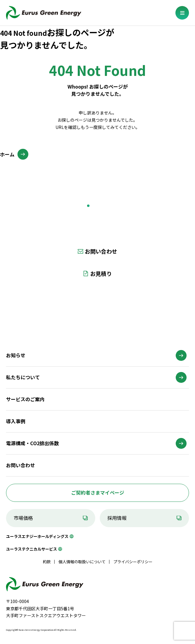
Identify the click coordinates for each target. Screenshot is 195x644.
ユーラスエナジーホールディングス (37, 536)
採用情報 (117, 518)
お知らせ (16, 355)
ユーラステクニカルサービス (31, 549)
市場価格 (23, 518)
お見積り (101, 274)
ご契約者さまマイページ (98, 492)
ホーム (7, 154)
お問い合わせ (101, 251)
